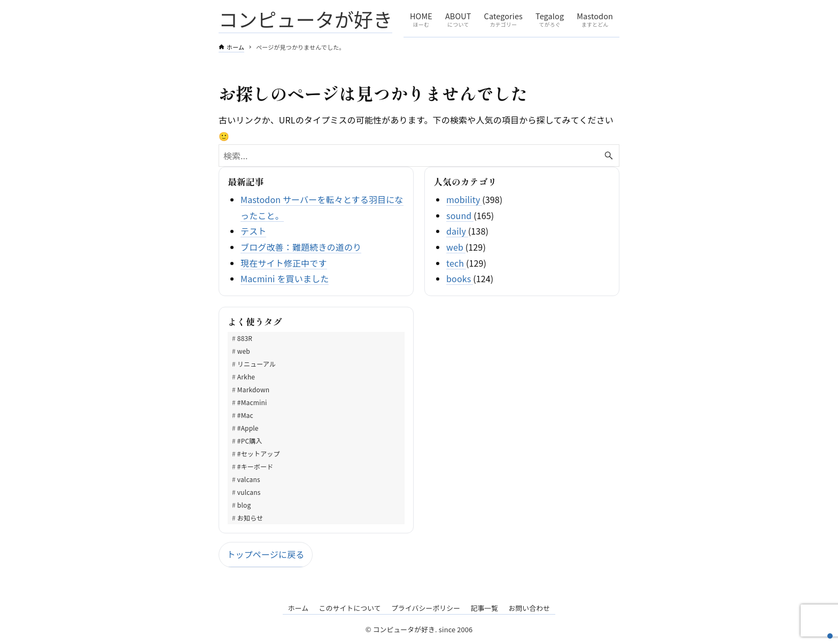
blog (244, 505)
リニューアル (257, 364)
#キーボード (255, 466)
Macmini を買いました (285, 278)
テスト (253, 231)
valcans (249, 479)
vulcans (249, 492)
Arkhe (246, 377)
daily (457, 231)
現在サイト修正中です (284, 263)
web (456, 247)
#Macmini (252, 402)
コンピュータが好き (305, 19)
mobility (464, 199)
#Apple (248, 428)
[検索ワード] (419, 156)
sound (460, 215)
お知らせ (250, 518)
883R (245, 338)
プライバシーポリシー (426, 608)
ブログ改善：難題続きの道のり (301, 247)
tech (456, 263)
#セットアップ (259, 453)
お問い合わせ (529, 608)
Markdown (253, 389)
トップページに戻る (265, 554)
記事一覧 (484, 608)
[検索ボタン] (609, 156)
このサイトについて (350, 608)
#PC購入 (250, 441)
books (460, 278)
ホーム (298, 608)
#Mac (245, 415)
